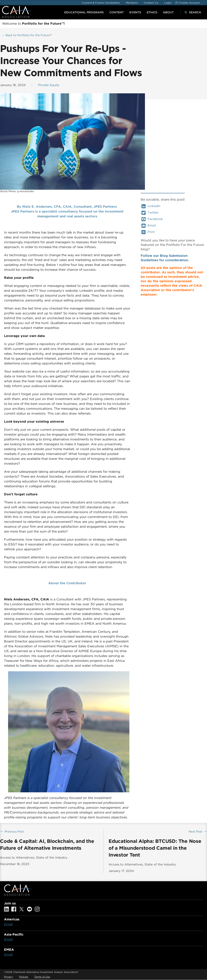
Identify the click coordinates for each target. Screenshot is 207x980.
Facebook (152, 219)
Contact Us (151, 3)
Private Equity (49, 85)
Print (148, 232)
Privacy (8, 977)
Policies (24, 977)
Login (168, 3)
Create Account (190, 3)
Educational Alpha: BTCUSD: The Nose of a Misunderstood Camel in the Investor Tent (155, 848)
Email (149, 226)
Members (132, 3)
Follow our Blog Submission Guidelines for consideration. (165, 258)
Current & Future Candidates (101, 3)
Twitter (150, 213)
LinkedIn (151, 206)
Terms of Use (42, 977)
